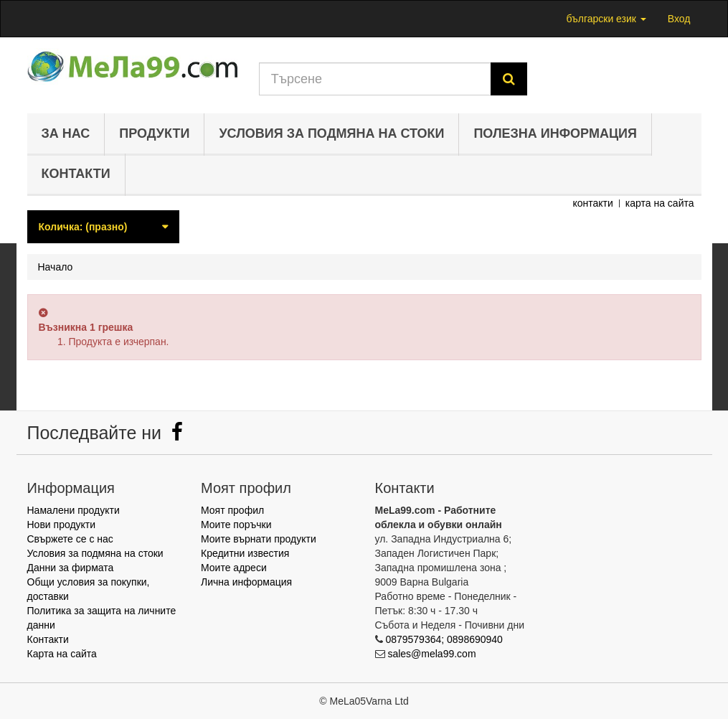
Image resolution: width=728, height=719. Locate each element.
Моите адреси (234, 568)
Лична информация (246, 582)
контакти (592, 203)
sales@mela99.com (431, 654)
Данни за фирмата (71, 568)
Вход (679, 19)
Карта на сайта (62, 654)
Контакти (76, 174)
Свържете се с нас (70, 539)
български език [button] (606, 19)
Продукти (154, 133)
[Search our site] (375, 79)
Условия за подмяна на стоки (331, 133)
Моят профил (232, 510)
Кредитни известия (245, 553)
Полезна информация (555, 133)
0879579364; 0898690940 (444, 639)
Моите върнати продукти (259, 539)
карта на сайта (660, 203)
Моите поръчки (236, 525)
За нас (66, 133)
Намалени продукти (74, 510)
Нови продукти (62, 525)
